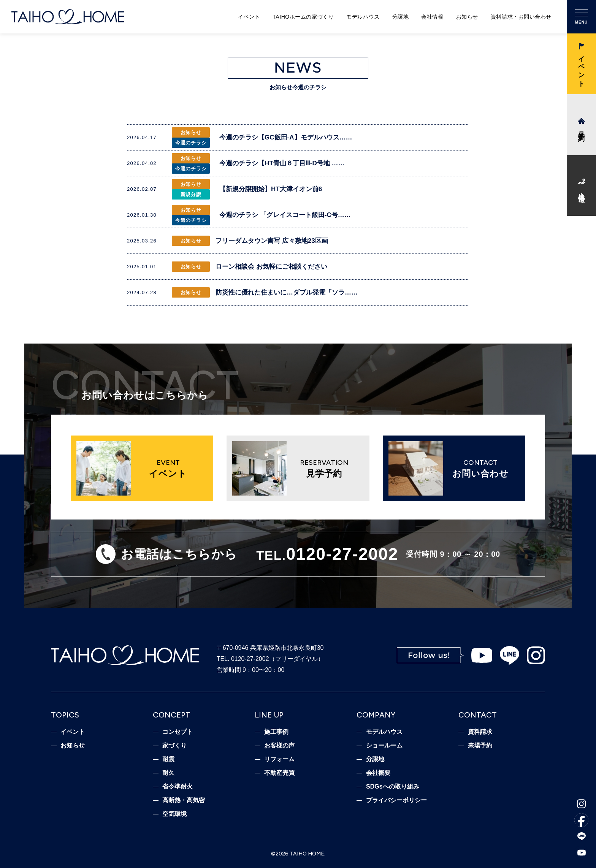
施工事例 (276, 732)
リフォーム (279, 759)
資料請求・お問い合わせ (521, 17)
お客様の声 (279, 746)
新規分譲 (191, 194)
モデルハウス (363, 17)
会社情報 (432, 17)
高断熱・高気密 (184, 800)
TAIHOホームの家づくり (303, 17)
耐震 (168, 759)
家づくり (174, 746)
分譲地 (401, 17)
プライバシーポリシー (396, 800)
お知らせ (467, 17)
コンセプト (178, 732)
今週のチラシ (191, 143)
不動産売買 (279, 773)
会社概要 (378, 773)
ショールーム (384, 746)
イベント (249, 17)
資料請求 (480, 732)
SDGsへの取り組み (393, 787)
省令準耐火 (178, 787)
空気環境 (174, 814)
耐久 (168, 773)
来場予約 (480, 746)
